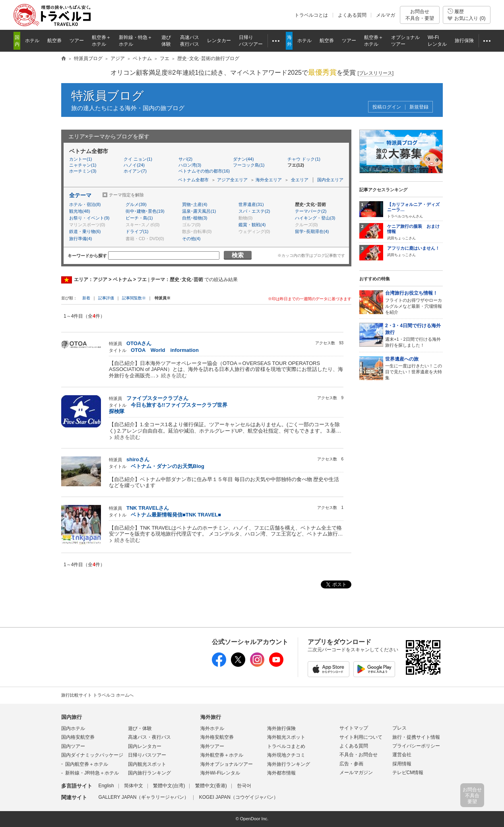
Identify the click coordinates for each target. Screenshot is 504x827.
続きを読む (174, 376)
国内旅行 (72, 717)
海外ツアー (212, 746)
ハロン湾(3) (190, 165)
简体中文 (134, 786)
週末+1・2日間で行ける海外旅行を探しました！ (414, 335)
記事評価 (106, 298)
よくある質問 (352, 15)
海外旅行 (211, 717)
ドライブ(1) (137, 231)
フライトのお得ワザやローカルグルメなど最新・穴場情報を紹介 (414, 302)
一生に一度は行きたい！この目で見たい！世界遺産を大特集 (414, 368)
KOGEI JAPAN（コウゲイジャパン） (239, 797)
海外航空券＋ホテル (222, 755)
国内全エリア (330, 180)
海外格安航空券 (217, 737)
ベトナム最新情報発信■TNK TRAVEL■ (176, 515)
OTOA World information (165, 350)
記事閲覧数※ (134, 298)
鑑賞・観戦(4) (252, 225)
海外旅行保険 (281, 728)
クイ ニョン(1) (138, 159)
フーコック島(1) (249, 165)
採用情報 (402, 764)
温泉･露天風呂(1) (199, 211)
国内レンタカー (145, 746)
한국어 (244, 786)
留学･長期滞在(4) (312, 231)
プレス (399, 728)
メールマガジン (356, 773)
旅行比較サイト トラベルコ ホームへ (97, 695)
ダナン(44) (243, 159)
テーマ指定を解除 (126, 195)
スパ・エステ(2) (254, 211)
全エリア (300, 180)
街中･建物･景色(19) (145, 211)
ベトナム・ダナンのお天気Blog (168, 466)
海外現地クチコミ (286, 755)
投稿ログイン (387, 107)
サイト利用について (361, 737)
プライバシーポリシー (416, 746)
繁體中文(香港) (211, 786)
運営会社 (402, 755)
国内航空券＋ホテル (87, 764)
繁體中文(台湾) (169, 786)
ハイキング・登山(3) (315, 218)
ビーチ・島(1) (139, 218)
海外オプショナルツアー (227, 764)
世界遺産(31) (251, 204)
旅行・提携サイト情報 (416, 737)
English (106, 786)
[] (375, 73)
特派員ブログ (108, 96)
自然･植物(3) (195, 218)
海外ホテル (212, 728)
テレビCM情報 (408, 773)
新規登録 (419, 107)
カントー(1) (80, 159)
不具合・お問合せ (359, 755)
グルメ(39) (136, 204)
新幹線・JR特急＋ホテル (92, 773)
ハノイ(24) (134, 165)
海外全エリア (269, 180)
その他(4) (191, 239)
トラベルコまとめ (286, 746)
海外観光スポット (286, 737)
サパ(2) (185, 159)
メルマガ (386, 15)
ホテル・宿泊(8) (85, 204)
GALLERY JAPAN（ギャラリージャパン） (143, 797)
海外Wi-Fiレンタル (220, 773)
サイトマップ (354, 728)
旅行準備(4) (80, 239)
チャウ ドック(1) (304, 159)
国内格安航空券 (78, 737)
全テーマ (80, 195)
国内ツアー (73, 746)
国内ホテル (73, 728)
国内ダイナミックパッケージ (92, 755)
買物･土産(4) (195, 204)
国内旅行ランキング (149, 773)
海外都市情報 (281, 773)
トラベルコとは (311, 15)
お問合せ (420, 15)
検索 (238, 255)
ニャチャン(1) (83, 165)
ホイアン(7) (135, 171)
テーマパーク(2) (311, 211)
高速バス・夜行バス (149, 737)
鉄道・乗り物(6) (85, 231)
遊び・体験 (140, 728)
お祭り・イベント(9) (89, 218)
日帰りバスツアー (147, 755)
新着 (87, 298)
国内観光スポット (147, 764)
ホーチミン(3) (83, 171)
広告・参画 (351, 764)
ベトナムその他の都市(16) (204, 171)
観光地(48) (80, 211)
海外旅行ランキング (289, 764)
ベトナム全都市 (193, 180)
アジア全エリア (232, 180)
